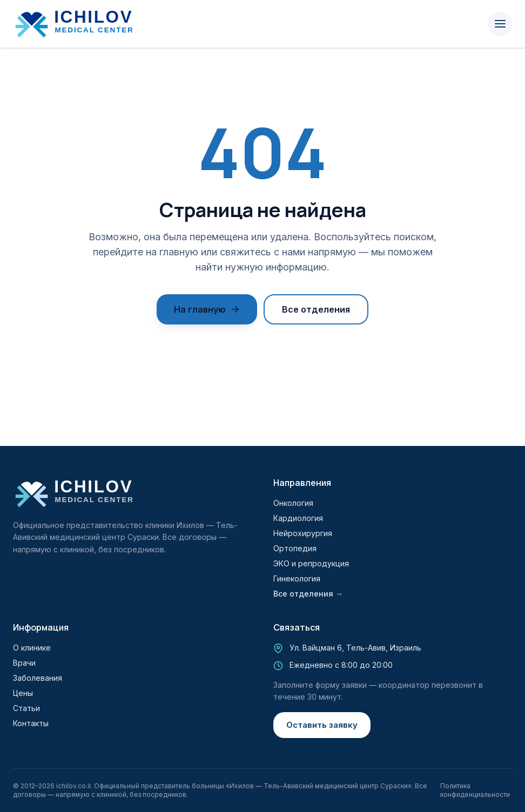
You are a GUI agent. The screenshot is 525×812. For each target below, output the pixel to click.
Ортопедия (295, 548)
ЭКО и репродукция (311, 563)
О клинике (32, 648)
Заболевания (38, 678)
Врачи (24, 663)
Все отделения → (308, 594)
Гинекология (297, 578)
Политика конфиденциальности (475, 790)
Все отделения (316, 309)
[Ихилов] (82, 24)
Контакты (31, 723)
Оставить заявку (322, 725)
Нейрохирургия (303, 533)
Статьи (26, 708)
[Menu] (500, 24)
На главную (207, 309)
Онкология (293, 503)
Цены (23, 693)
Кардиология (298, 518)
